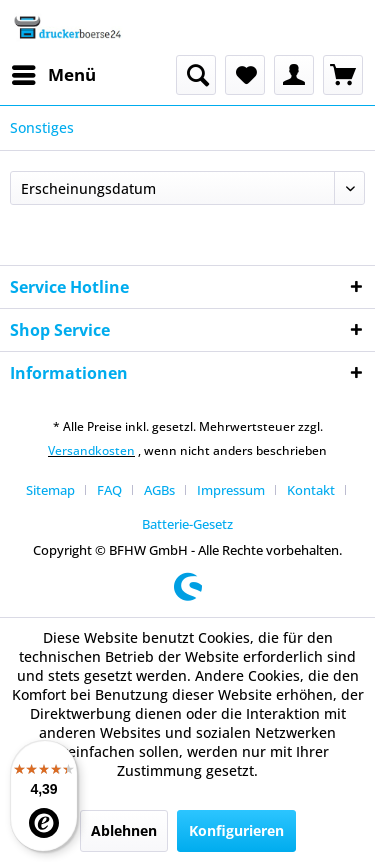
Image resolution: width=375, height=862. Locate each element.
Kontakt (311, 490)
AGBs (159, 490)
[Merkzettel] (245, 75)
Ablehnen (124, 830)
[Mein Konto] (294, 75)
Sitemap (50, 490)
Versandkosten (91, 450)
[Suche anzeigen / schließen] (196, 75)
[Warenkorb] (343, 75)
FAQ (109, 490)
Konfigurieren (236, 830)
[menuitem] (53, 75)
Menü (54, 72)
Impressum (231, 490)
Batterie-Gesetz (187, 524)
